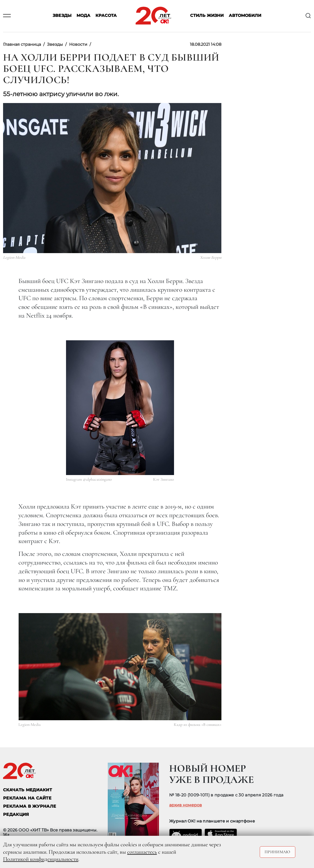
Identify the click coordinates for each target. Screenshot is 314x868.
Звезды (62, 16)
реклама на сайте (27, 798)
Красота (106, 16)
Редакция (16, 814)
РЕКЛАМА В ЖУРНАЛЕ (30, 806)
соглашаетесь (142, 852)
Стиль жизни (207, 16)
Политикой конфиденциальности (41, 859)
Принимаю (278, 852)
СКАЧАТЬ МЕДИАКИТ (28, 790)
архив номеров (186, 805)
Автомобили (245, 16)
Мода (83, 16)
